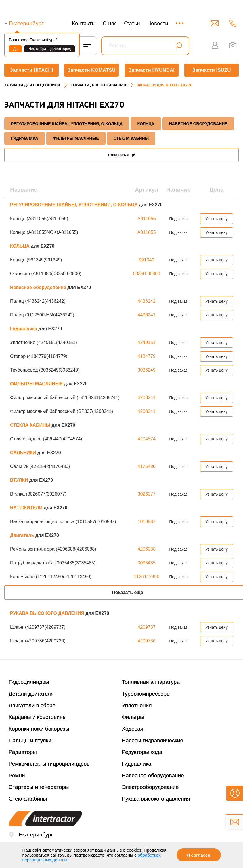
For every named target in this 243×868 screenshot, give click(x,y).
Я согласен (199, 855)
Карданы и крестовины (38, 717)
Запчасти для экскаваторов (99, 85)
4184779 (147, 356)
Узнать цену (217, 219)
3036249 (147, 370)
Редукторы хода (142, 752)
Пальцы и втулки (30, 740)
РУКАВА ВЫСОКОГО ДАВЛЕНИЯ (48, 613)
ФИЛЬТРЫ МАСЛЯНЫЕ (76, 138)
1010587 (147, 522)
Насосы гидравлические (153, 740)
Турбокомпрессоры (146, 694)
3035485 (147, 563)
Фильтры (133, 717)
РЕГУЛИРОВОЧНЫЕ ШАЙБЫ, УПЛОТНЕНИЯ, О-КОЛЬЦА (67, 124)
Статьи (132, 23)
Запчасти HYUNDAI (152, 70)
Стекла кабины (28, 799)
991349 (147, 260)
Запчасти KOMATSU (91, 70)
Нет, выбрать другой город (50, 49)
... (180, 21)
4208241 (147, 398)
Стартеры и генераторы (39, 787)
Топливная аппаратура (151, 682)
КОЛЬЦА (146, 124)
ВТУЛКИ (20, 480)
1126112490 (147, 577)
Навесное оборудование (198, 124)
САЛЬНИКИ (24, 453)
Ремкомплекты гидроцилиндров (49, 764)
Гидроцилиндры (29, 682)
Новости (158, 23)
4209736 (147, 641)
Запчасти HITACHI (31, 70)
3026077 (147, 494)
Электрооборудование (150, 787)
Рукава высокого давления (156, 799)
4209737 (147, 627)
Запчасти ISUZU (212, 70)
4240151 (147, 342)
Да (15, 49)
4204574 (147, 439)
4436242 (147, 301)
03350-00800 (147, 274)
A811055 (147, 219)
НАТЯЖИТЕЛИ (27, 508)
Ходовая (133, 729)
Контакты (84, 23)
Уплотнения (137, 705)
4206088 (147, 549)
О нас (110, 23)
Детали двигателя (31, 694)
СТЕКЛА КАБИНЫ (131, 138)
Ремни (17, 775)
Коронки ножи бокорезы (39, 729)
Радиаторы (23, 752)
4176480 (147, 466)
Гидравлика (25, 138)
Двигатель (23, 535)
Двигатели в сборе (32, 705)
